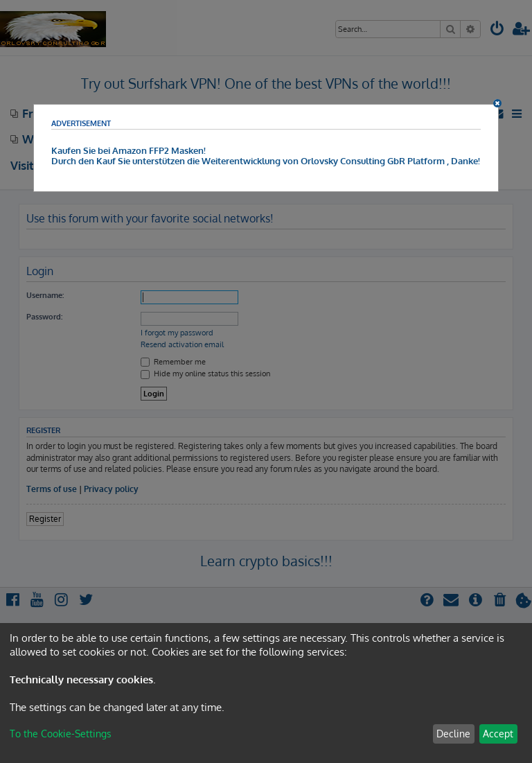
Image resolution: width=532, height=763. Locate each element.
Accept (498, 734)
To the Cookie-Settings (61, 734)
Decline (453, 734)
